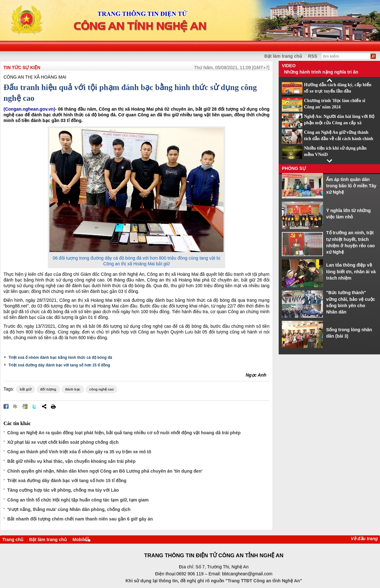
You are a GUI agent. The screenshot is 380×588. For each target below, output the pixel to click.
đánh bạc (73, 389)
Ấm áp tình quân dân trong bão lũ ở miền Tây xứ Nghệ (351, 186)
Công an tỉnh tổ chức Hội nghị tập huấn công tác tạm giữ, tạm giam (78, 500)
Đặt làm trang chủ (283, 56)
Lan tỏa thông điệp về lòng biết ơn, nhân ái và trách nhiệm (351, 271)
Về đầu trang (364, 539)
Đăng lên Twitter (35, 406)
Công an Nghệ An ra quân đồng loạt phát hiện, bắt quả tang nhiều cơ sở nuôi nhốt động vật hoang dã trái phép (124, 433)
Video (289, 66)
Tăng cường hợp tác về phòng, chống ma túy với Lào (63, 490)
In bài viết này (53, 406)
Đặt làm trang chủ (48, 540)
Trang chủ (13, 540)
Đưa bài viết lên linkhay (16, 406)
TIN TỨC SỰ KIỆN (22, 68)
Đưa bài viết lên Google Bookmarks (25, 406)
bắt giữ (25, 389)
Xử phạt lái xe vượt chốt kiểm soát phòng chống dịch (63, 442)
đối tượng (48, 389)
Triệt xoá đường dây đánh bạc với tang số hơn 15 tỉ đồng (59, 365)
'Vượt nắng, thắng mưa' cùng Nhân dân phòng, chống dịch (69, 509)
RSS (313, 56)
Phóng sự (294, 168)
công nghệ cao (102, 389)
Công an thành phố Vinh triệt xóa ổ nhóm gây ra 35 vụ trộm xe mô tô (79, 452)
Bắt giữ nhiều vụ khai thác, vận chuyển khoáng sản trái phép (71, 461)
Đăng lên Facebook (6, 406)
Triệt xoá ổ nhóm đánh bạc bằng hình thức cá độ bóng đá (60, 358)
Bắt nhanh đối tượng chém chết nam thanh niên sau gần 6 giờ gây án (80, 519)
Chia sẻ (44, 406)
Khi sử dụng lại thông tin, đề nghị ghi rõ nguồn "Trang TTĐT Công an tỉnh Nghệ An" (214, 581)
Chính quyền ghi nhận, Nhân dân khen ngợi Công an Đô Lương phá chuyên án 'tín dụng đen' (105, 471)
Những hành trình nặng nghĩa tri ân (321, 72)
